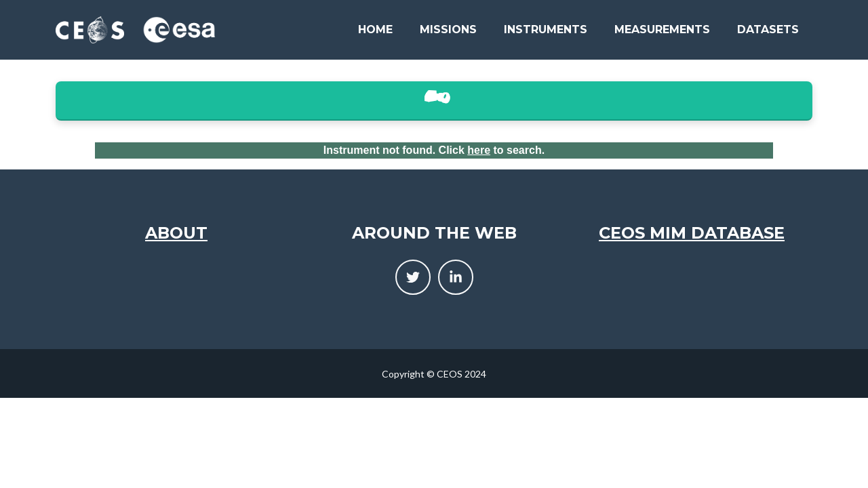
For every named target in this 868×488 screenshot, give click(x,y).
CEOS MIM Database (692, 233)
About (176, 233)
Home (375, 29)
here (479, 150)
